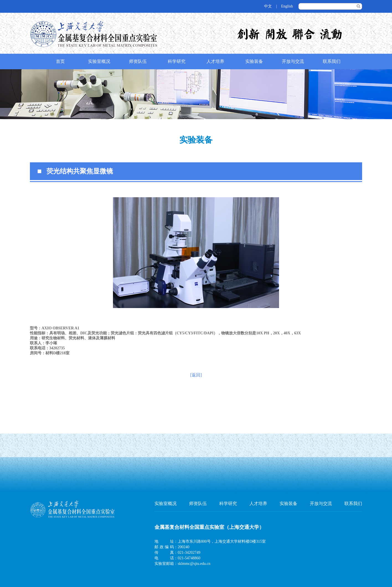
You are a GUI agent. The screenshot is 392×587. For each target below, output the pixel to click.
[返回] (196, 375)
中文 (268, 6)
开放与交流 (293, 61)
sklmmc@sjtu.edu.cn (194, 564)
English (287, 6)
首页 (60, 61)
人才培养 (215, 61)
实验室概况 (99, 61)
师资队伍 (138, 61)
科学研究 (177, 61)
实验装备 (254, 61)
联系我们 (332, 61)
